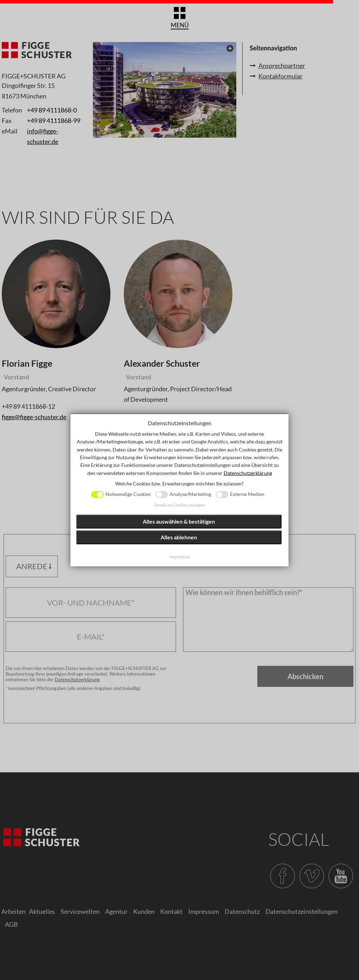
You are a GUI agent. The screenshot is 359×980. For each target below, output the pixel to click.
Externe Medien (247, 494)
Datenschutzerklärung (248, 473)
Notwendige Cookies (128, 494)
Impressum (180, 557)
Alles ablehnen (179, 537)
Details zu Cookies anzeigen (179, 505)
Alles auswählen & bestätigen (179, 521)
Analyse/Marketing (190, 494)
